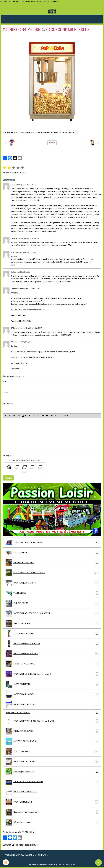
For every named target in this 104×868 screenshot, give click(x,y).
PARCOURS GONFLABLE (52, 563)
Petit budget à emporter (52, 772)
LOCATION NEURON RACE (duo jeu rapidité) (52, 674)
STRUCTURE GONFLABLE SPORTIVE (52, 573)
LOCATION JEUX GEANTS (52, 762)
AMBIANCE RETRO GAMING (52, 713)
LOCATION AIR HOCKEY (52, 694)
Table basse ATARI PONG (52, 664)
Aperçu (64, 416)
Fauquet (15, 342)
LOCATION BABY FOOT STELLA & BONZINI (52, 613)
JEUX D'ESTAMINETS (52, 751)
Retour (52, 143)
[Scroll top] (99, 863)
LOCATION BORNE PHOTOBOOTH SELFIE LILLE (52, 721)
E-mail (5, 392)
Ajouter (8, 478)
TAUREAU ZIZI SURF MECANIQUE (52, 782)
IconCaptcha (24, 472)
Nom (5, 381)
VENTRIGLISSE (52, 593)
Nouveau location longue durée (52, 812)
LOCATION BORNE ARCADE (52, 654)
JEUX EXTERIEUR (52, 603)
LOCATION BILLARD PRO (52, 704)
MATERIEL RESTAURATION (52, 741)
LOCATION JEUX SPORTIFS (52, 583)
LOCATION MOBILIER (52, 802)
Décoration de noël (52, 822)
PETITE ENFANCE (52, 553)
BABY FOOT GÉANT (52, 623)
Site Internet (8, 404)
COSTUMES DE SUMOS (52, 731)
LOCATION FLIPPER (52, 684)
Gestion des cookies (66, 864)
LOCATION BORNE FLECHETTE (52, 644)
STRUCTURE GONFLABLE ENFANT (52, 542)
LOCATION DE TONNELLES (52, 792)
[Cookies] (6, 862)
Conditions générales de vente (42, 864)
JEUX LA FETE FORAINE (52, 634)
